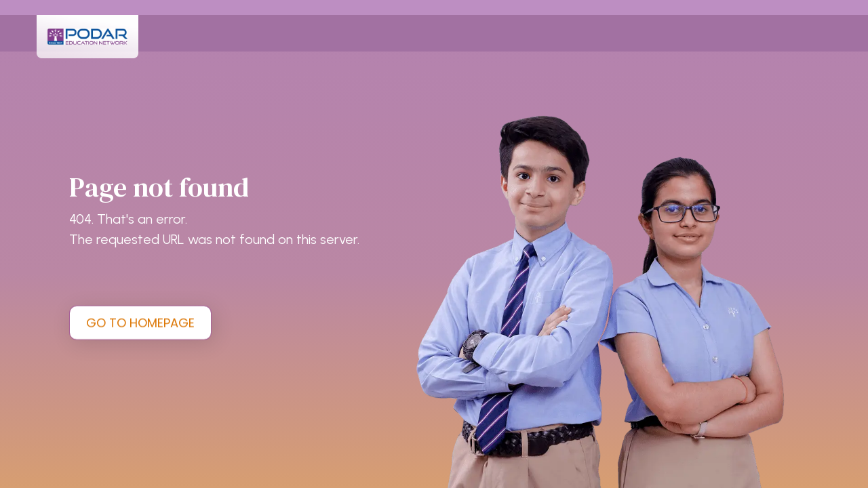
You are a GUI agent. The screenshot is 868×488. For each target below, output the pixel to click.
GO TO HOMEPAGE (140, 322)
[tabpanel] (434, 244)
